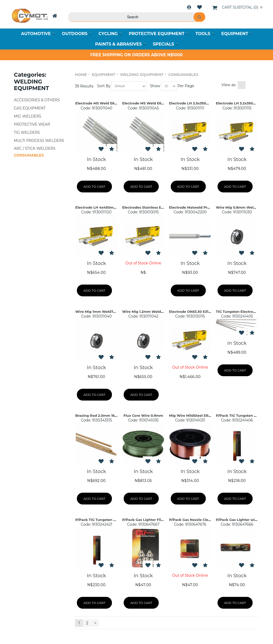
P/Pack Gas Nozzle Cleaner (193, 520)
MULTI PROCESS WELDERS (39, 141)
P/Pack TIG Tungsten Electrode (243, 415)
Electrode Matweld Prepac (192, 207)
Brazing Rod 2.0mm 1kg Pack (101, 415)
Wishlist (200, 7)
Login (189, 7)
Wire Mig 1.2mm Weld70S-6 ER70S (153, 312)
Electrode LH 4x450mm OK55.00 (104, 207)
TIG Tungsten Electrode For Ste (243, 312)
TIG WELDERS (27, 132)
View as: (229, 85)
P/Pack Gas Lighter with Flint (242, 520)
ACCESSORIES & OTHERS (37, 100)
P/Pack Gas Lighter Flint (143, 520)
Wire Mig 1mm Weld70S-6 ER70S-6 (106, 312)
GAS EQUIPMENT (30, 108)
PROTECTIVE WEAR (32, 124)
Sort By (104, 86)
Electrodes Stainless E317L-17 (148, 207)
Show (155, 86)
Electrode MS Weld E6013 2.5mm (104, 103)
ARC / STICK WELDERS (35, 149)
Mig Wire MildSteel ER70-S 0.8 (196, 415)
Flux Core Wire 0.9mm (143, 415)
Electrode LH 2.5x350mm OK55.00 (199, 103)
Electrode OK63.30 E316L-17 (193, 312)
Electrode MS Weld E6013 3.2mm (151, 103)
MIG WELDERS (28, 116)
